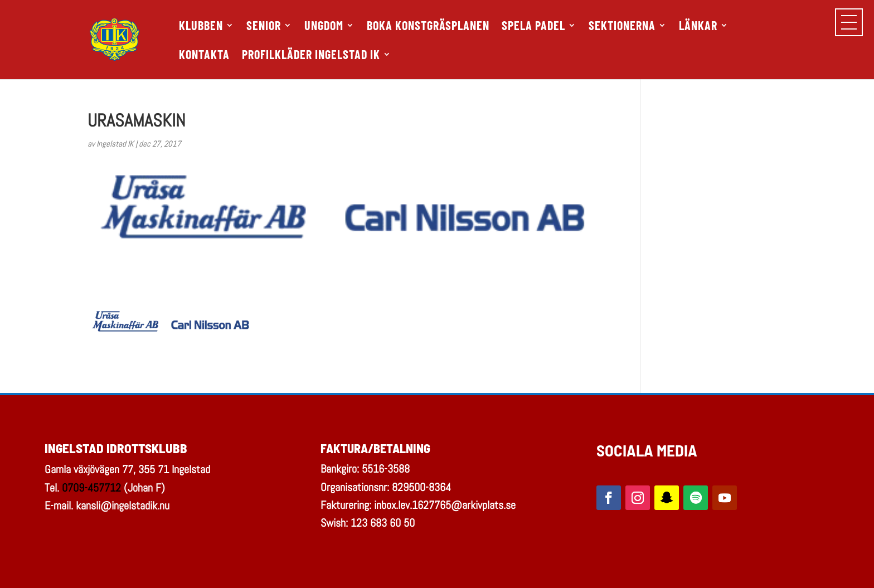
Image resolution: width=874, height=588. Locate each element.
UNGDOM (324, 27)
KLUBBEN (201, 27)
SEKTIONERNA (622, 27)
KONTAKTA (204, 56)
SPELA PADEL (533, 27)
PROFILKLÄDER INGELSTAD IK (311, 56)
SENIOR (264, 27)
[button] (849, 22)
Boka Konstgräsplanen (428, 27)
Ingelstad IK (115, 144)
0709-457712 (91, 488)
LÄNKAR (698, 27)
